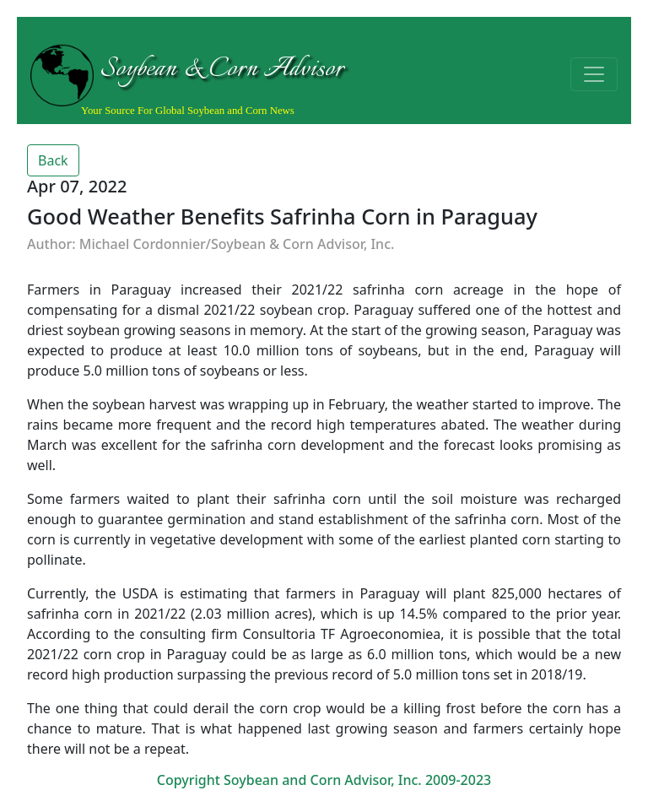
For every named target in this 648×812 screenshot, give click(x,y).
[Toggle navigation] (594, 74)
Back (53, 160)
